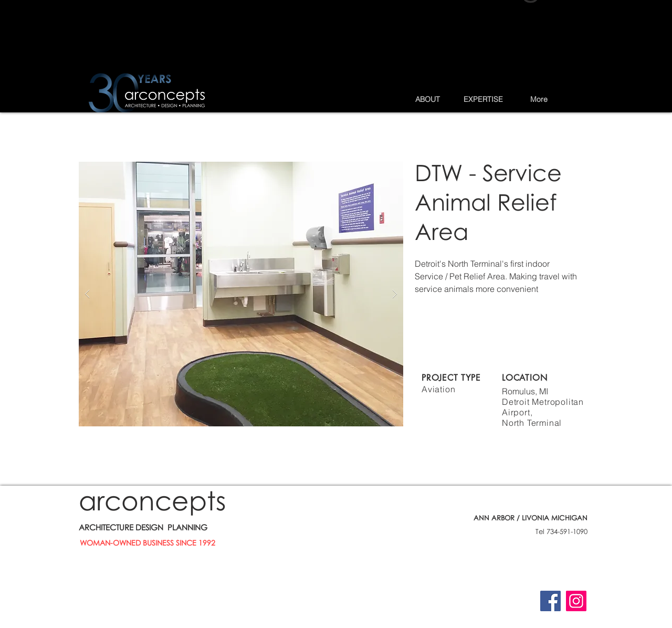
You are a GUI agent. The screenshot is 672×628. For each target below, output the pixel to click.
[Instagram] (576, 601)
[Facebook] (550, 601)
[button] (427, 99)
